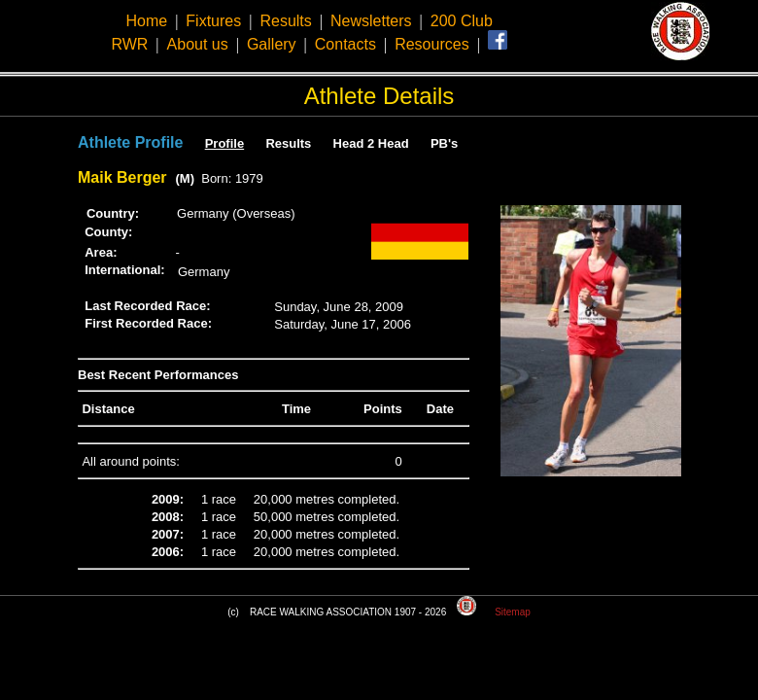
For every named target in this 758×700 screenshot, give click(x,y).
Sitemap (513, 612)
